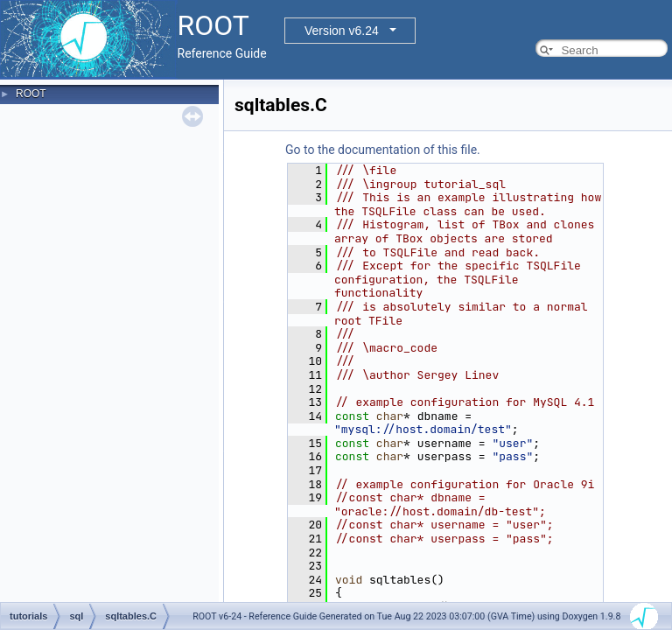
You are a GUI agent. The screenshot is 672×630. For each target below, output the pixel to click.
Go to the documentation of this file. (383, 150)
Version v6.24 (342, 31)
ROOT (31, 94)
